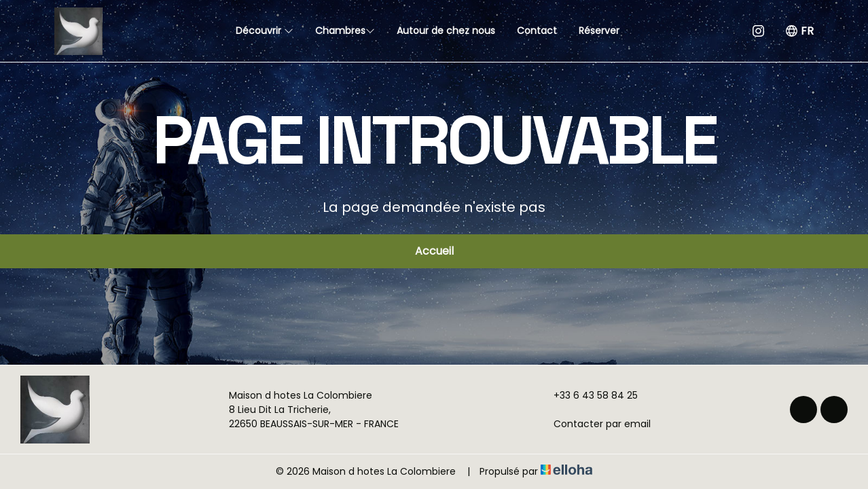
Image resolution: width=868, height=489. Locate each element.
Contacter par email (594, 424)
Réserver (599, 31)
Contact (537, 31)
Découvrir (265, 31)
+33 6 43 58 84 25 (588, 395)
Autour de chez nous (446, 31)
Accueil (434, 251)
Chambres (345, 31)
